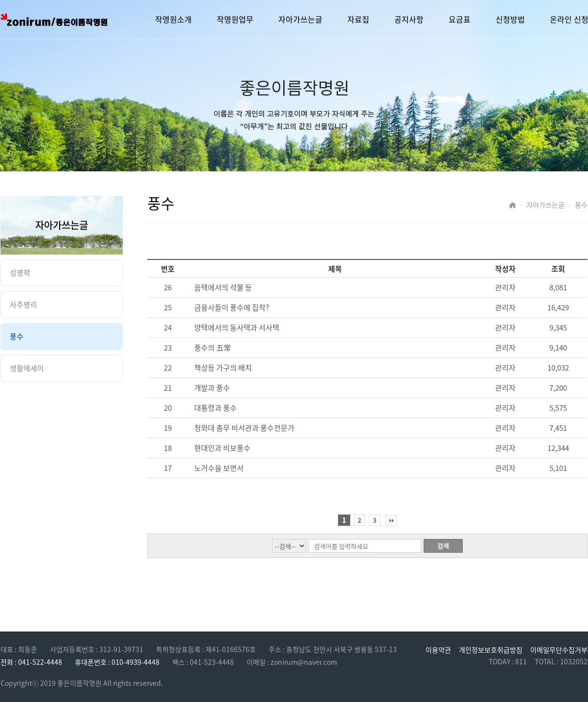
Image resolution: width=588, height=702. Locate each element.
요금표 (460, 19)
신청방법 (510, 19)
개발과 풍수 (212, 388)
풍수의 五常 (213, 348)
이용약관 (438, 650)
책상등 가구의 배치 (223, 368)
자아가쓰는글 (300, 19)
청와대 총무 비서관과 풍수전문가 (244, 428)
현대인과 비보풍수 (222, 448)
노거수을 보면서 (219, 468)
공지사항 (409, 19)
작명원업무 (235, 19)
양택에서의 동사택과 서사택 (237, 328)
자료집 (358, 19)
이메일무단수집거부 (559, 650)
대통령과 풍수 (215, 408)
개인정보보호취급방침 (491, 650)
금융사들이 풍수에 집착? (232, 307)
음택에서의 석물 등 (223, 287)
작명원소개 (173, 19)
